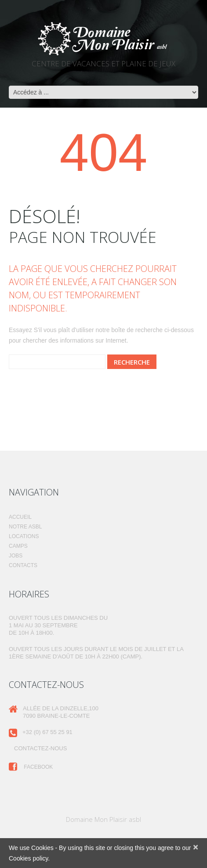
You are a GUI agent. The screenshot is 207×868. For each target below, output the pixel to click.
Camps (18, 546)
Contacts (23, 565)
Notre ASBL (25, 527)
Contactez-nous (40, 748)
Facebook (31, 767)
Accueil (20, 517)
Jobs (16, 556)
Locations (24, 536)
